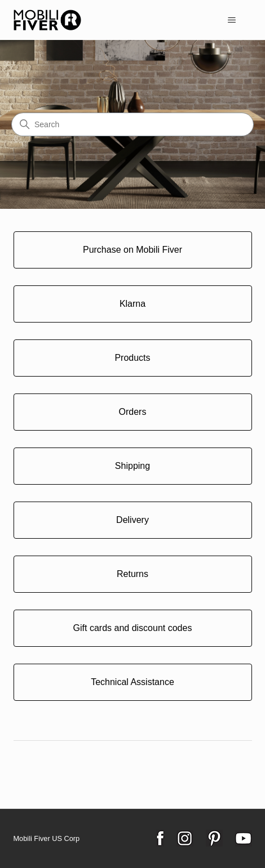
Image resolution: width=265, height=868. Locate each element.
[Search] (132, 124)
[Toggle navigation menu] (232, 20)
